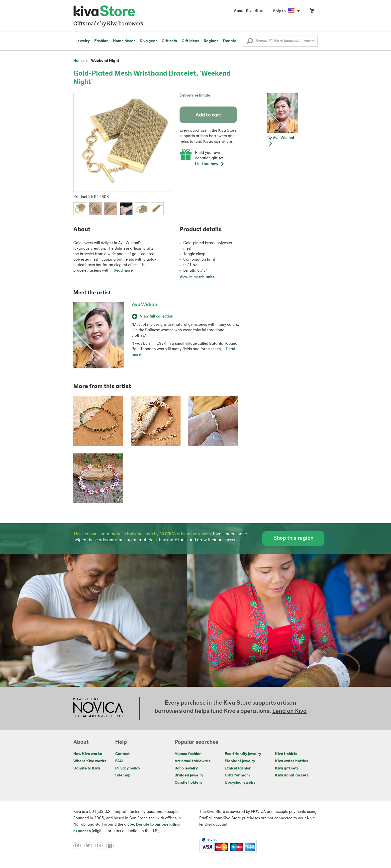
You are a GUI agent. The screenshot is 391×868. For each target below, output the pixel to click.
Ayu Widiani (145, 305)
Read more (123, 271)
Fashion (101, 41)
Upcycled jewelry (240, 783)
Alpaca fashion (188, 754)
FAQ (119, 761)
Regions (211, 41)
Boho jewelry (186, 768)
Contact (122, 754)
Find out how (210, 164)
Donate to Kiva (87, 768)
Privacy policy (128, 768)
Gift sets (169, 41)
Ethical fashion (238, 768)
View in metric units (197, 277)
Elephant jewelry (240, 761)
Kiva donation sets (292, 775)
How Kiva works (88, 754)
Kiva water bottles (292, 761)
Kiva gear (148, 41)
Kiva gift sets (287, 768)
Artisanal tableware (193, 761)
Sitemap (123, 775)
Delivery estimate (195, 96)
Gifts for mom (237, 775)
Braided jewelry (189, 775)
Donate (230, 41)
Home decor (124, 41)
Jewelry (83, 41)
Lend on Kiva (290, 711)
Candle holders (188, 783)
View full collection (152, 317)
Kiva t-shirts (286, 754)
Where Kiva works (90, 761)
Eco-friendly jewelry (243, 754)
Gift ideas (190, 41)
